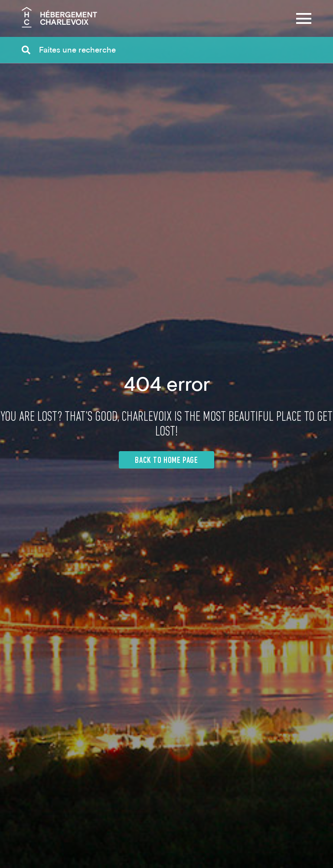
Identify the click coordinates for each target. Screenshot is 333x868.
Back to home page (166, 461)
